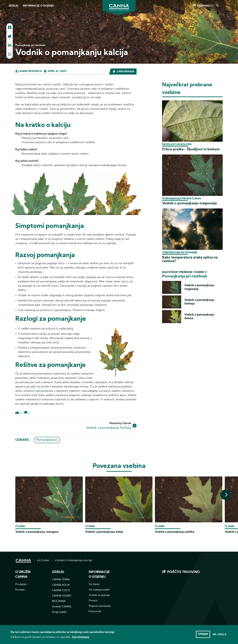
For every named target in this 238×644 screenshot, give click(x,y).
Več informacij (80, 639)
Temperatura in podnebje (180, 253)
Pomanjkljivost (47, 440)
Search (217, 6)
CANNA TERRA (61, 580)
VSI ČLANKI (43, 561)
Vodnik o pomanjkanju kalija (104, 532)
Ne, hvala (220, 636)
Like (17, 414)
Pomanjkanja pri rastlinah (182, 199)
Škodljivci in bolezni (177, 145)
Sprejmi (203, 636)
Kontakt (20, 590)
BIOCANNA (59, 601)
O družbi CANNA (23, 575)
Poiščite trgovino (183, 572)
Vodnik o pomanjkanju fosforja (109, 428)
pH (38, 391)
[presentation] (225, 495)
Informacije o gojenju (39, 6)
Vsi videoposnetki (99, 590)
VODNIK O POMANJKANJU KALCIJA (73, 561)
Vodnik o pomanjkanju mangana (37, 532)
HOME (23, 561)
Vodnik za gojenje (99, 595)
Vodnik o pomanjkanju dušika (175, 532)
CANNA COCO (61, 590)
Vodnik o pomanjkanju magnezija (189, 203)
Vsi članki (94, 584)
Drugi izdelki (59, 612)
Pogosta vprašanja (100, 606)
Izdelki (13, 6)
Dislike (26, 414)
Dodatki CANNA (62, 607)
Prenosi (93, 601)
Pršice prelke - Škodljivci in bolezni (191, 149)
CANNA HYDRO (62, 596)
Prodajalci (205, 6)
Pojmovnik (95, 612)
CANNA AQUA (61, 585)
